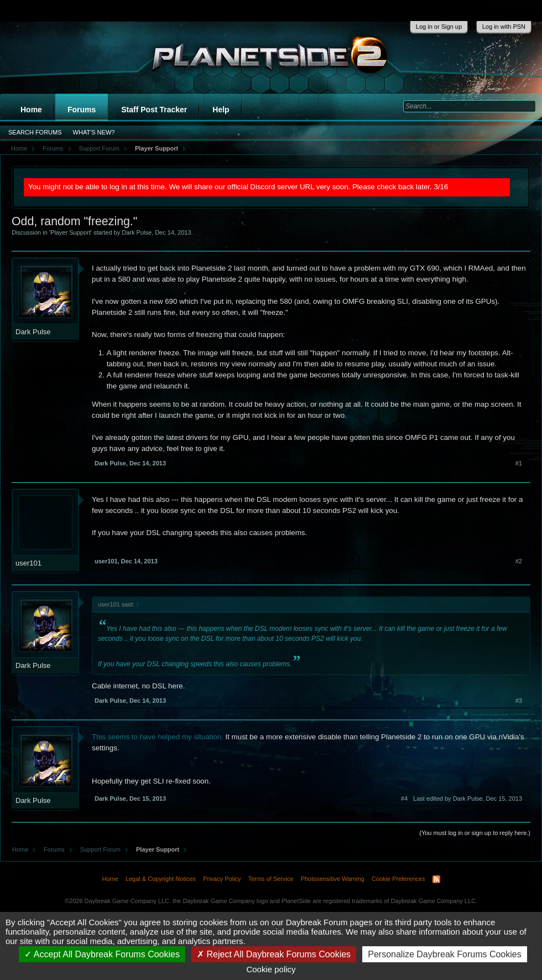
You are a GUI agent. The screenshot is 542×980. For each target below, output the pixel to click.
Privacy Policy (222, 879)
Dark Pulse (137, 232)
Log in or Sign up (439, 27)
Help (221, 110)
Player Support (71, 232)
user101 (28, 563)
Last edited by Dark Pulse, (468, 798)
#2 (519, 561)
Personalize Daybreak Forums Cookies (444, 954)
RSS (436, 879)
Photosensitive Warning (333, 879)
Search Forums (35, 132)
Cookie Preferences (398, 879)
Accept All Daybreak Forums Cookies (102, 954)
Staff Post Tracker (154, 110)
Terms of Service (271, 879)
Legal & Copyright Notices (161, 879)
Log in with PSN (504, 27)
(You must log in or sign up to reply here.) (475, 833)
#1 (519, 463)
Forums (82, 110)
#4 (404, 798)
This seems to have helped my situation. (158, 737)
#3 (519, 701)
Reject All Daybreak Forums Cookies (274, 954)
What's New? (94, 132)
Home (31, 110)
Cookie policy (271, 969)
